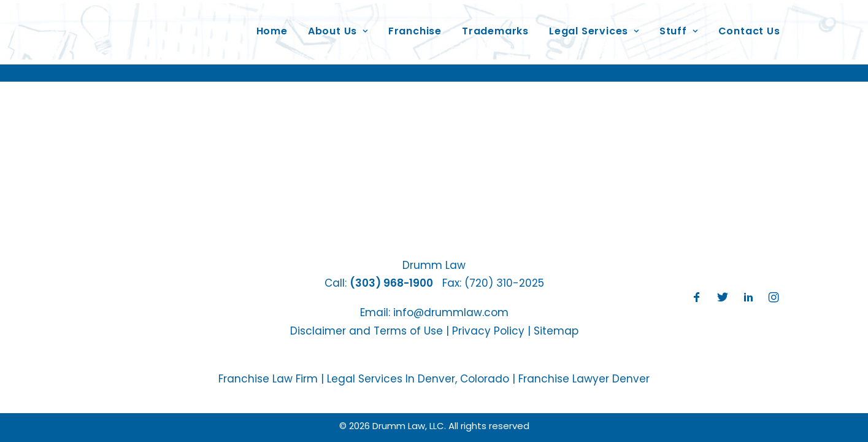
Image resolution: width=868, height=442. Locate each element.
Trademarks (495, 27)
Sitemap (556, 331)
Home (272, 27)
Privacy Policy (488, 331)
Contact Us (749, 27)
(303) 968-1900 (391, 283)
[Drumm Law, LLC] (145, 27)
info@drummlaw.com (451, 312)
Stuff (679, 27)
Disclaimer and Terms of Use (367, 331)
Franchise (415, 27)
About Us (338, 27)
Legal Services (594, 27)
